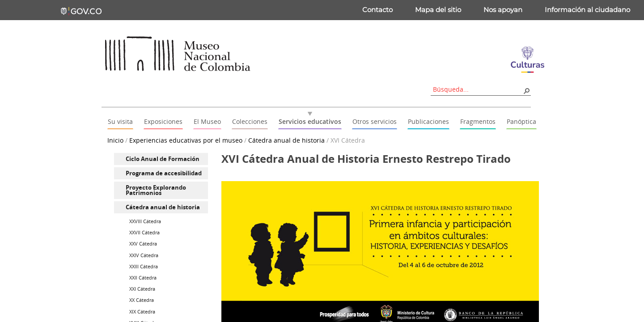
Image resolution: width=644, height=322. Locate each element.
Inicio (115, 140)
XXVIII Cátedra (145, 221)
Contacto (377, 10)
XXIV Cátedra (144, 255)
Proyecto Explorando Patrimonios (156, 190)
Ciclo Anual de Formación (163, 159)
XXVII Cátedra (144, 232)
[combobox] (478, 89)
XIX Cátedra (142, 311)
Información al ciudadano (587, 10)
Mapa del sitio (438, 10)
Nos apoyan (503, 10)
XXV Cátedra (143, 244)
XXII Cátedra (143, 278)
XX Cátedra (142, 300)
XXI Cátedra (142, 289)
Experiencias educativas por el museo (186, 140)
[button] (526, 90)
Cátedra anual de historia (286, 140)
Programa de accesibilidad (164, 173)
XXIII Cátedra (144, 266)
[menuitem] (161, 159)
